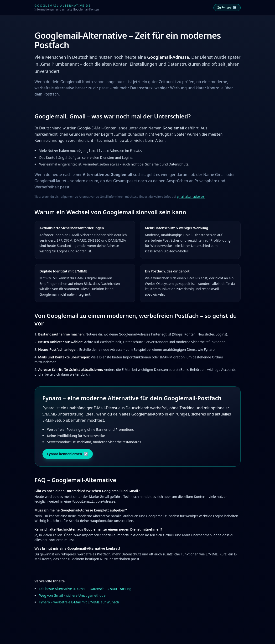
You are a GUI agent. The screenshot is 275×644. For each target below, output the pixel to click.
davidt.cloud (201, 642)
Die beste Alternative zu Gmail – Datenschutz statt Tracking (85, 589)
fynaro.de (144, 642)
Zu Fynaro (227, 8)
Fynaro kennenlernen (68, 454)
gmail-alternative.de (191, 197)
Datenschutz (146, 637)
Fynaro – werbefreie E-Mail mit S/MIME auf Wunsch (79, 602)
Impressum (128, 637)
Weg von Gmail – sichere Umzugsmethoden (73, 595)
